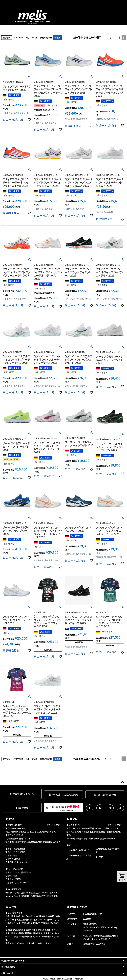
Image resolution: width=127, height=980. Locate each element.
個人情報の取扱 (8, 967)
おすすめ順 (18, 37)
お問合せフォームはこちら (94, 944)
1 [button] (110, 37)
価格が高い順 (46, 37)
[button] (106, 38)
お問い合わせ (7, 973)
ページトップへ (122, 782)
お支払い (11, 819)
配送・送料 (72, 819)
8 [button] (119, 37)
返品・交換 (11, 907)
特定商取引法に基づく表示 (13, 960)
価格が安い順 (32, 37)
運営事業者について (77, 907)
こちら (40, 930)
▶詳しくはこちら (53, 825)
